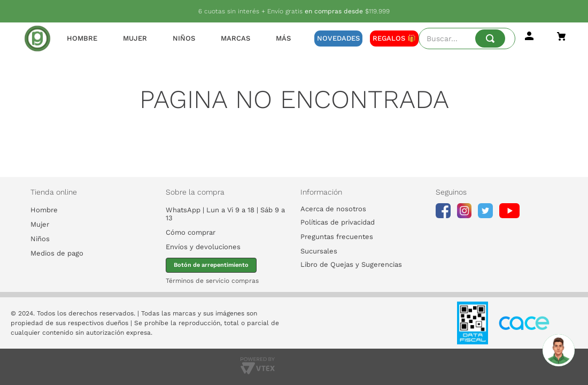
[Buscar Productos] (490, 38)
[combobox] (467, 38)
